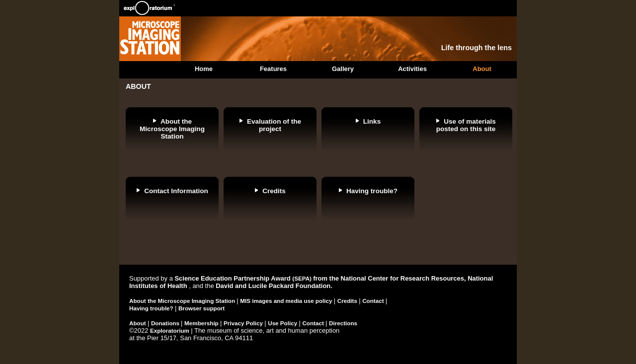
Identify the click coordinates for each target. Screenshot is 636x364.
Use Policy (283, 323)
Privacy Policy (244, 323)
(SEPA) (303, 278)
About (482, 69)
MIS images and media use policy (287, 301)
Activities (412, 69)
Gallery (343, 69)
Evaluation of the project (274, 125)
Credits (274, 191)
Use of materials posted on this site (466, 125)
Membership (202, 323)
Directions (343, 323)
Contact (374, 301)
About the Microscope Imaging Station (172, 129)
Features (273, 69)
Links (372, 121)
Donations (166, 323)
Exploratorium (170, 330)
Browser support (201, 308)
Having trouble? (372, 191)
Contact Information (176, 191)
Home (204, 69)
